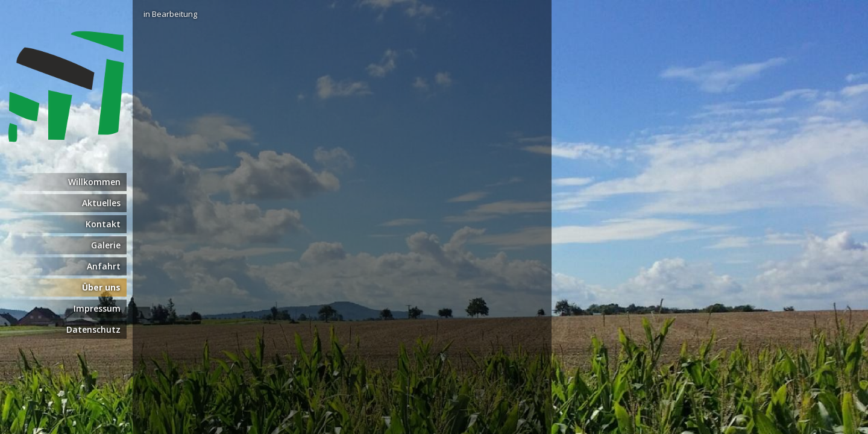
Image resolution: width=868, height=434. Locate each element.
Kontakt (103, 224)
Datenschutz (93, 329)
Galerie (106, 245)
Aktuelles (101, 203)
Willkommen (94, 182)
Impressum (97, 308)
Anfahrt (104, 266)
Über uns (101, 287)
